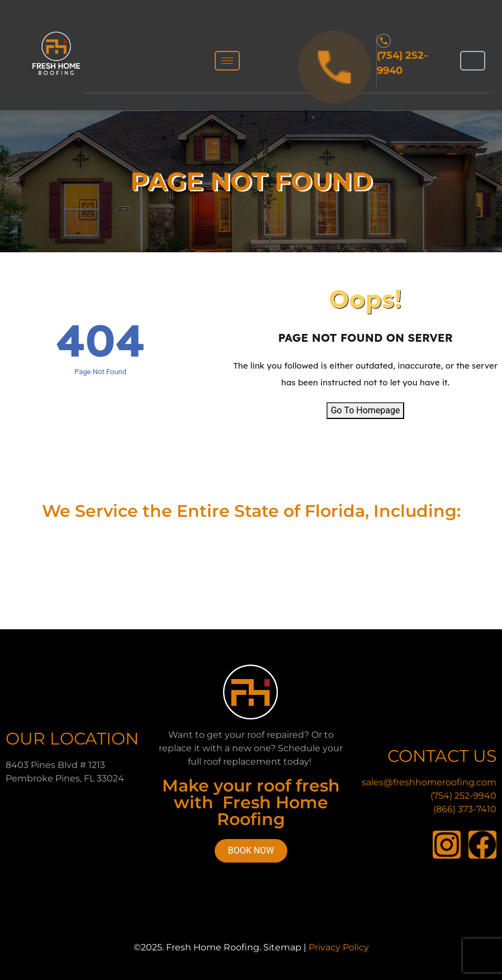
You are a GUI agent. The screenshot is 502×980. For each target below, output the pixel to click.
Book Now (251, 851)
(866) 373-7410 (465, 809)
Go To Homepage (366, 410)
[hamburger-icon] (227, 61)
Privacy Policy (339, 947)
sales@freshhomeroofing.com (429, 782)
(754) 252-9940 (463, 796)
